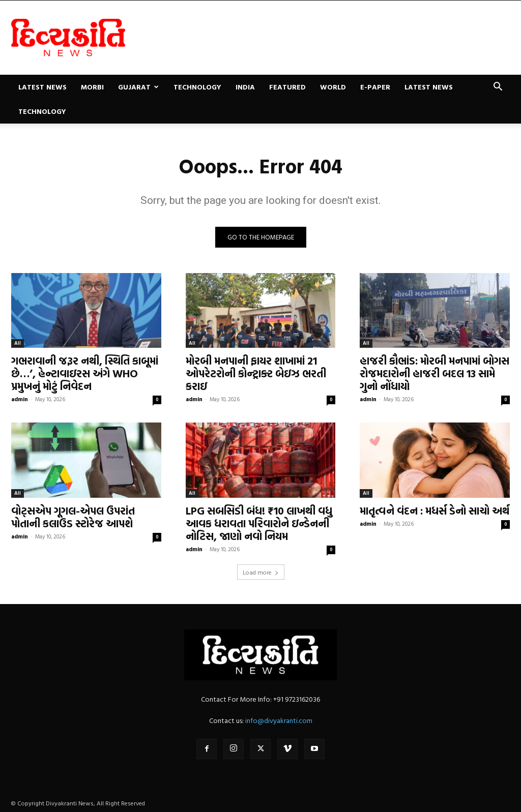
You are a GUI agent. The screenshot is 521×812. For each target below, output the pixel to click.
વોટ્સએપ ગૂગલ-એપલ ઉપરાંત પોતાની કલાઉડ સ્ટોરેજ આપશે (73, 517)
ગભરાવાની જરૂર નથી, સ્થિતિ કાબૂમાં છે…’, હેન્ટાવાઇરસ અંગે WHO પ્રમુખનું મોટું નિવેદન (85, 373)
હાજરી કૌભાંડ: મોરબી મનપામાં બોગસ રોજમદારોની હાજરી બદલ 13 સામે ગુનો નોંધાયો (435, 373)
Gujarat (138, 87)
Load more (261, 572)
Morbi (92, 87)
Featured (287, 87)
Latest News (42, 87)
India (245, 87)
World (333, 87)
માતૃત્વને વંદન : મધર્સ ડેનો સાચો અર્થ (435, 510)
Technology (197, 87)
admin (20, 399)
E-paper (375, 87)
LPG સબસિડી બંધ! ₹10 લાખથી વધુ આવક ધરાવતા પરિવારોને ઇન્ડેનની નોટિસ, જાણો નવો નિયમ (259, 523)
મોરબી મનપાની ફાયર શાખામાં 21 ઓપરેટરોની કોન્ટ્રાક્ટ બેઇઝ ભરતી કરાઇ (256, 373)
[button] (498, 88)
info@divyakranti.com (279, 720)
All (18, 343)
